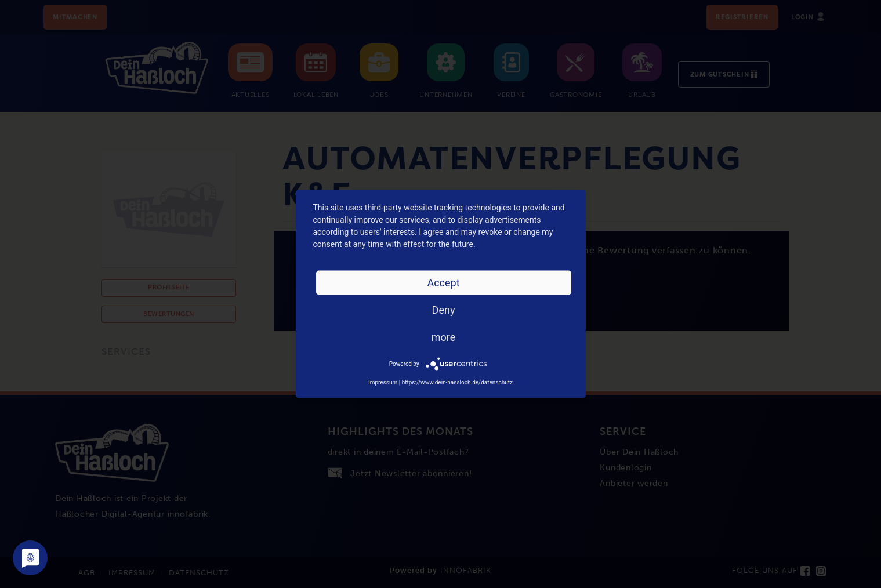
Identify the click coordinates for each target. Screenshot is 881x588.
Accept (443, 283)
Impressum (383, 382)
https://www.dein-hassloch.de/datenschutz (457, 382)
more (444, 337)
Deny (444, 310)
